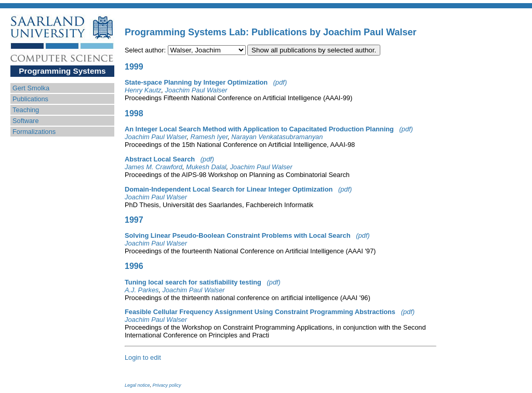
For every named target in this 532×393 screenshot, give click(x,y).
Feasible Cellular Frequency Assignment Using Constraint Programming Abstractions (260, 312)
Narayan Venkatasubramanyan (277, 137)
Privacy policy (167, 385)
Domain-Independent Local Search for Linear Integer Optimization (229, 189)
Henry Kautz (143, 90)
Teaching (26, 110)
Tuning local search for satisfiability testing (193, 282)
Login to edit (143, 357)
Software (26, 121)
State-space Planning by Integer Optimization (196, 82)
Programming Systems (62, 71)
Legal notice (137, 385)
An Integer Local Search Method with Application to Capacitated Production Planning (259, 129)
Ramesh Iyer (209, 137)
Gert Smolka (31, 88)
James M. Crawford (154, 167)
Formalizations (34, 132)
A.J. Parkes (142, 290)
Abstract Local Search (160, 159)
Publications (30, 99)
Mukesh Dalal (206, 167)
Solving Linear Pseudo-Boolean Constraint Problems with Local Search (237, 235)
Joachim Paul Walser (196, 90)
